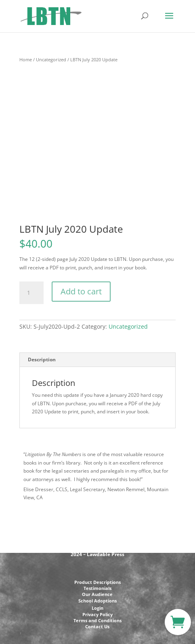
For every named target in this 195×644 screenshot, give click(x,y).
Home (26, 59)
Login (97, 608)
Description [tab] (42, 360)
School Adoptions (97, 601)
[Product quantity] (31, 293)
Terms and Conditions (97, 620)
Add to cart (81, 291)
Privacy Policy (97, 614)
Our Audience (97, 594)
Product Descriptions (97, 582)
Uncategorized (51, 59)
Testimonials (97, 588)
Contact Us (97, 626)
